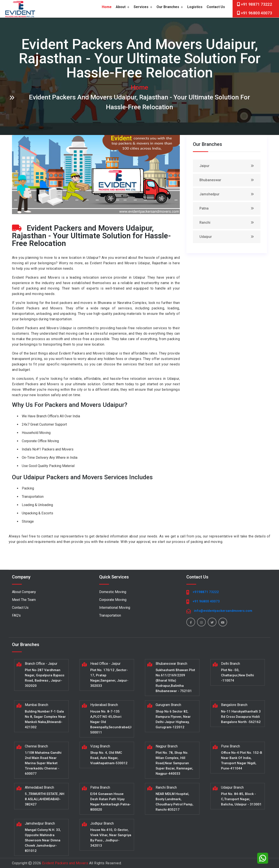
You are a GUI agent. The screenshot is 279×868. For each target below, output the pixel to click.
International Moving (115, 608)
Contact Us (216, 7)
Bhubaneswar (210, 180)
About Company (24, 592)
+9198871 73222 (206, 592)
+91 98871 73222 (256, 4)
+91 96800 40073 (256, 13)
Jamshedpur (209, 194)
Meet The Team (24, 600)
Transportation (110, 615)
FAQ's (16, 615)
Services (143, 7)
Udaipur (206, 237)
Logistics (195, 7)
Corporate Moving (113, 600)
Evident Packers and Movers (65, 863)
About (123, 7)
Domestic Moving (113, 592)
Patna (204, 208)
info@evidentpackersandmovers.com (223, 611)
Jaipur (204, 166)
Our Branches (170, 7)
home (107, 7)
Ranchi (205, 223)
